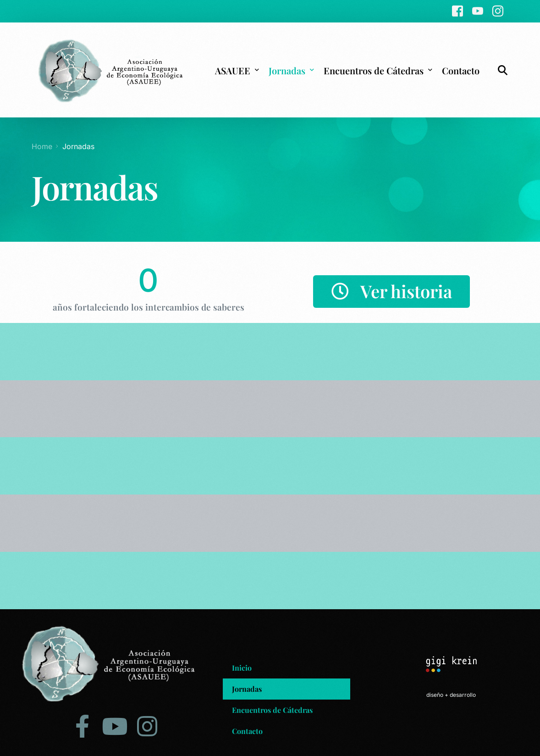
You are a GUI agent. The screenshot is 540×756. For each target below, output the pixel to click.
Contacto (247, 730)
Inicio (242, 666)
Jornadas (247, 687)
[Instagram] (498, 11)
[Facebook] (457, 11)
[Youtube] (478, 11)
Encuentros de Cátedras (272, 709)
